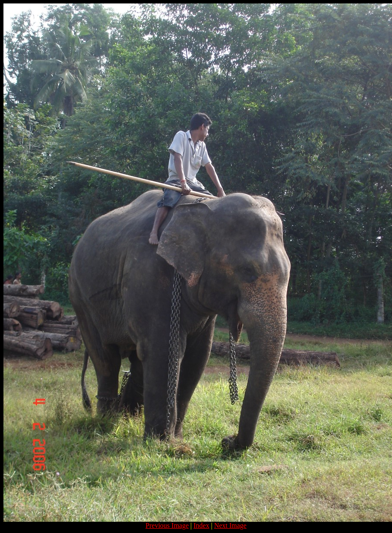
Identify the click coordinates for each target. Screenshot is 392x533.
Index (201, 525)
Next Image (230, 525)
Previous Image (167, 525)
